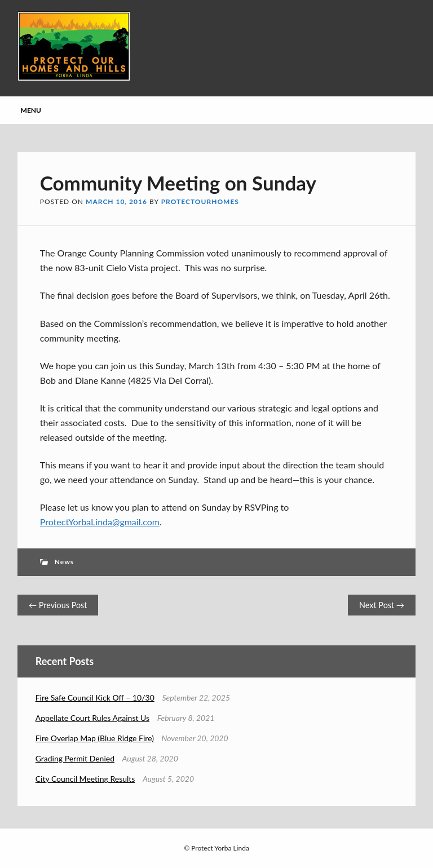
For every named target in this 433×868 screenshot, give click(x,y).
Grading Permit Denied (75, 758)
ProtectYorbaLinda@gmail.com (100, 522)
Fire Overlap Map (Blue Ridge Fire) (95, 738)
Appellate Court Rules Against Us (92, 718)
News (64, 562)
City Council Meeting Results (85, 779)
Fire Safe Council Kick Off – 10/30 (95, 697)
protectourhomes (200, 201)
